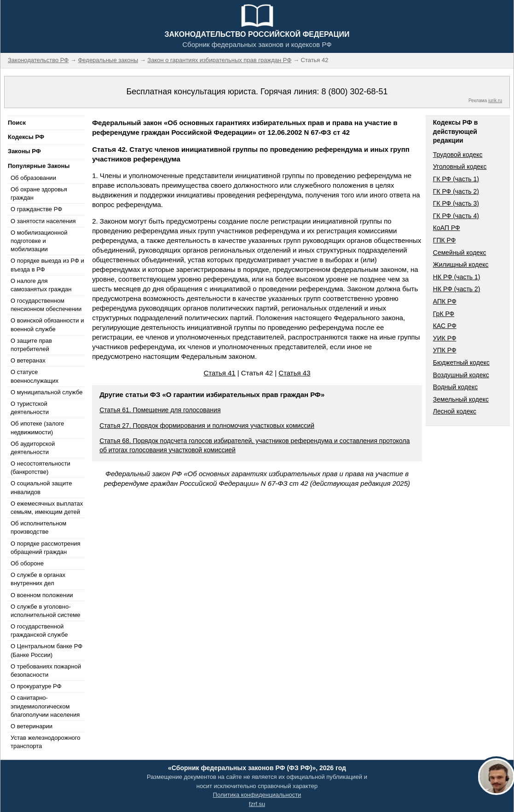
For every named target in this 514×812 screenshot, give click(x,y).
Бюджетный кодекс (461, 363)
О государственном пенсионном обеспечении (46, 305)
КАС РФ (445, 326)
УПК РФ (445, 350)
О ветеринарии (32, 726)
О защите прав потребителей (31, 345)
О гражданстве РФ (36, 209)
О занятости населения (43, 221)
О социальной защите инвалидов (41, 487)
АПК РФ (445, 301)
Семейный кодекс (460, 253)
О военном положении (42, 595)
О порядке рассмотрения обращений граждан (46, 548)
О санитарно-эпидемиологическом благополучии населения (45, 706)
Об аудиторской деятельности (33, 448)
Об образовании (33, 178)
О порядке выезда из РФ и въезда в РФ (47, 265)
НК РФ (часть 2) (457, 289)
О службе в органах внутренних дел (38, 579)
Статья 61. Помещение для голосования (160, 410)
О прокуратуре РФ (36, 686)
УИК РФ (445, 338)
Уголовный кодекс (460, 167)
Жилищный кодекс (461, 265)
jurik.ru (495, 101)
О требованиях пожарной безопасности (46, 671)
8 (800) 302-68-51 (354, 92)
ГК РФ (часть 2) (456, 191)
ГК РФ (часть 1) (456, 179)
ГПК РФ (445, 240)
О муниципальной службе (46, 392)
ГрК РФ (444, 314)
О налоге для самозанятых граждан (41, 285)
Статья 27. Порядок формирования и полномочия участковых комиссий (207, 426)
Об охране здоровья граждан (39, 193)
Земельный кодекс (461, 399)
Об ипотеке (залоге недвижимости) (37, 428)
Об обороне (27, 563)
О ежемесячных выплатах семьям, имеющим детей (47, 508)
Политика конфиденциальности (257, 795)
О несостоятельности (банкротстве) (40, 468)
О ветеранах (28, 360)
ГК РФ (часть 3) (456, 203)
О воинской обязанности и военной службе (47, 325)
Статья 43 (294, 373)
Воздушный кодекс (461, 375)
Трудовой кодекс (458, 155)
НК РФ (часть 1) (457, 277)
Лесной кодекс (455, 411)
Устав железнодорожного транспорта (45, 742)
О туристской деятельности (30, 408)
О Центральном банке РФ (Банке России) (46, 650)
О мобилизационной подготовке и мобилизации (39, 241)
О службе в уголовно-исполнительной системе (46, 611)
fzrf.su (257, 804)
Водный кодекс (456, 387)
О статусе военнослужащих (35, 376)
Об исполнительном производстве (38, 527)
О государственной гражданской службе (39, 631)
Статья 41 (219, 373)
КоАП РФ (447, 228)
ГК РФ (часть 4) (456, 216)
